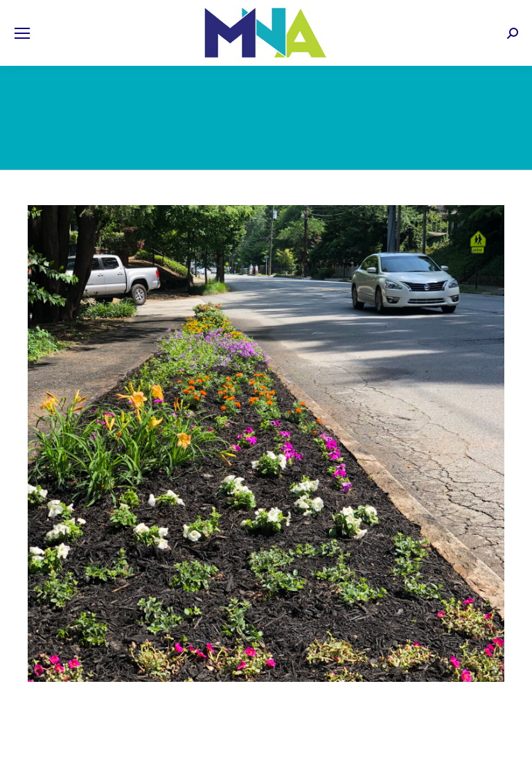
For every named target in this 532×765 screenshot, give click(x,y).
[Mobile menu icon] (22, 33)
